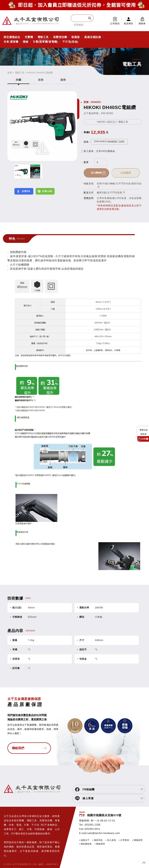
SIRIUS (8, 860)
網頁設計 (17, 860)
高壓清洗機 (60, 37)
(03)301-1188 (92, 816)
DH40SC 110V (109, 142)
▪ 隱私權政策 (85, 835)
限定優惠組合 (12, 37)
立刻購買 (128, 173)
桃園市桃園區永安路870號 (104, 807)
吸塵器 (76, 37)
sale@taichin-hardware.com (104, 825)
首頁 (10, 73)
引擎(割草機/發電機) (45, 42)
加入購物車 (97, 173)
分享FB (26, 191)
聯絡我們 (18, 749)
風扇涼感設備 (93, 37)
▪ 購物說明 (137, 832)
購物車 (142, 21)
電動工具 (43, 37)
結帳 (145, 439)
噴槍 (26, 42)
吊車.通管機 (11, 42)
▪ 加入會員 (111, 832)
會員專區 (128, 24)
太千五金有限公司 (31, 21)
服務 (63, 80)
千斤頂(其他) (70, 42)
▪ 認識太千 (84, 832)
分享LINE (47, 191)
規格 (41, 80)
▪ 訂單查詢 (124, 832)
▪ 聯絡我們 (100, 835)
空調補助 (79, 25)
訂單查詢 (115, 24)
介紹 (18, 80)
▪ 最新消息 (98, 832)
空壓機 (29, 37)
